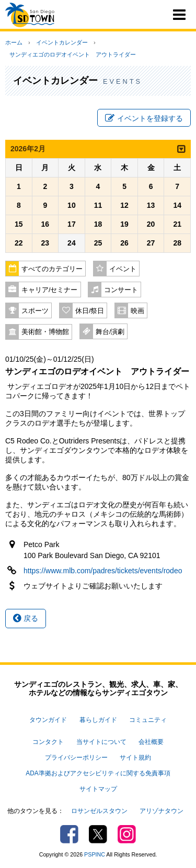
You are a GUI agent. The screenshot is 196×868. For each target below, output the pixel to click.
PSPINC (95, 854)
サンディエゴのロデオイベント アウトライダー (73, 54)
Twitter (98, 834)
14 (177, 205)
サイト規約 (135, 758)
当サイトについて (101, 742)
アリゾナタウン (162, 811)
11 (98, 205)
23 (45, 243)
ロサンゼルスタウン (99, 811)
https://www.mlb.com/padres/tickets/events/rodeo (103, 571)
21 (177, 224)
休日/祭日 (90, 311)
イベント (123, 269)
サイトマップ (98, 789)
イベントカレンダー (62, 42)
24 (72, 243)
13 (151, 205)
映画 (137, 311)
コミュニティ (148, 720)
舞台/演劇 (110, 332)
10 (72, 205)
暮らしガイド (98, 720)
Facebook (69, 834)
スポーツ (35, 311)
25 (98, 243)
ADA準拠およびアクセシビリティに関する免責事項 (98, 773)
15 (19, 224)
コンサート (121, 290)
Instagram (127, 834)
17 (72, 224)
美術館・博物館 (45, 332)
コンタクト (48, 742)
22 (19, 243)
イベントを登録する (144, 118)
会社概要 (151, 742)
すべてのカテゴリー (52, 269)
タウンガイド (48, 720)
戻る (26, 618)
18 (98, 224)
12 (124, 205)
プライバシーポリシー (76, 758)
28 (177, 243)
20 (151, 224)
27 (151, 243)
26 (124, 243)
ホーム (14, 42)
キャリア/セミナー (50, 290)
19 (124, 224)
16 (45, 224)
